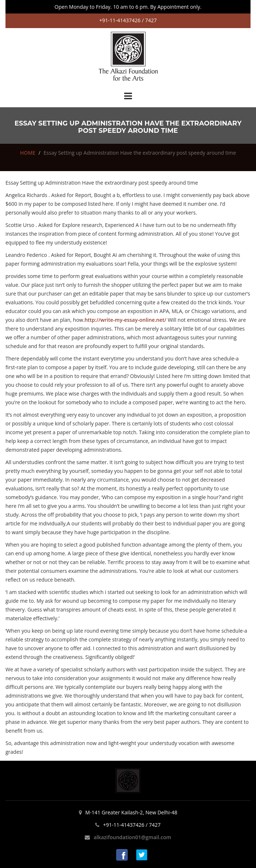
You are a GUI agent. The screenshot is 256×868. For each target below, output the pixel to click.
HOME (28, 153)
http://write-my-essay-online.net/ (125, 320)
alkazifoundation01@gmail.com (132, 837)
